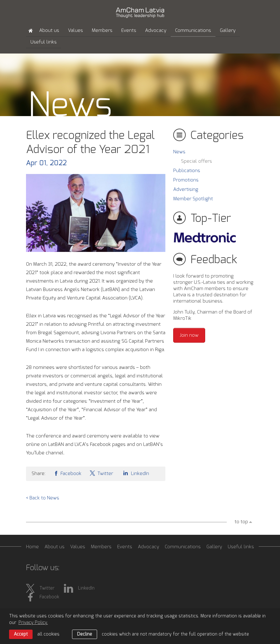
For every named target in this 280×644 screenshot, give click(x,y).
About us (49, 31)
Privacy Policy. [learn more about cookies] (33, 623)
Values (75, 31)
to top (241, 522)
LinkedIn (135, 473)
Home (32, 547)
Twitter (101, 473)
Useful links (44, 42)
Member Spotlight (193, 199)
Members (102, 31)
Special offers (197, 161)
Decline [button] (85, 634)
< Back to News (43, 498)
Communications (193, 31)
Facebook (67, 473)
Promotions (186, 180)
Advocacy (156, 31)
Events (129, 31)
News (179, 152)
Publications (187, 171)
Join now (189, 335)
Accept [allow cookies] (21, 634)
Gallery (228, 31)
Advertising (186, 189)
